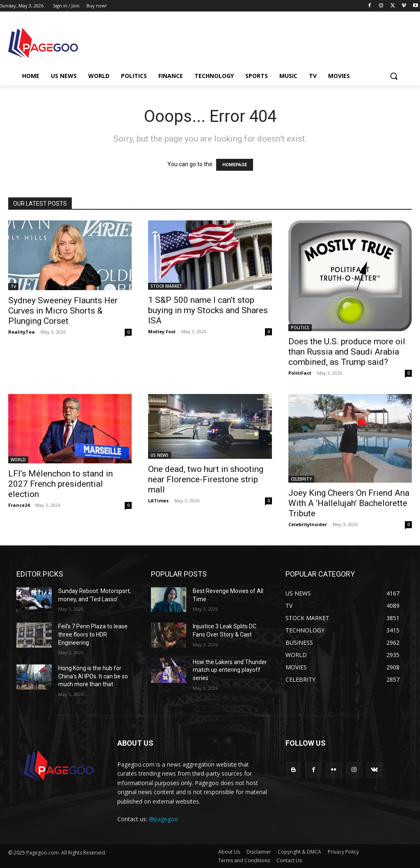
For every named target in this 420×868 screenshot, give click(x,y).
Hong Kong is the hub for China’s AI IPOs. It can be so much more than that (93, 676)
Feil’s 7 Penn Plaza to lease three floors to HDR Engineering (93, 634)
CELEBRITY (301, 479)
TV (13, 286)
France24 (19, 505)
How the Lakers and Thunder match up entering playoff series (230, 670)
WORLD (18, 460)
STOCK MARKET (166, 286)
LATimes (158, 500)
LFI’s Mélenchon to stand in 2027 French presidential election (60, 484)
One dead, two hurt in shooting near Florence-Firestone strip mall (206, 479)
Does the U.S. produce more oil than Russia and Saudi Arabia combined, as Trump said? (347, 352)
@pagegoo (163, 819)
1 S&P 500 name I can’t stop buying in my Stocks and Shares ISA (208, 310)
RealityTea (22, 332)
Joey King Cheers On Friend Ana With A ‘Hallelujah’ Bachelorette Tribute (349, 503)
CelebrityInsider (308, 524)
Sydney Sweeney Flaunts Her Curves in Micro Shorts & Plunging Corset (63, 311)
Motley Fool (162, 331)
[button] (394, 76)
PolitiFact (300, 373)
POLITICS (300, 328)
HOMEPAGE (235, 165)
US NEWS (160, 455)
